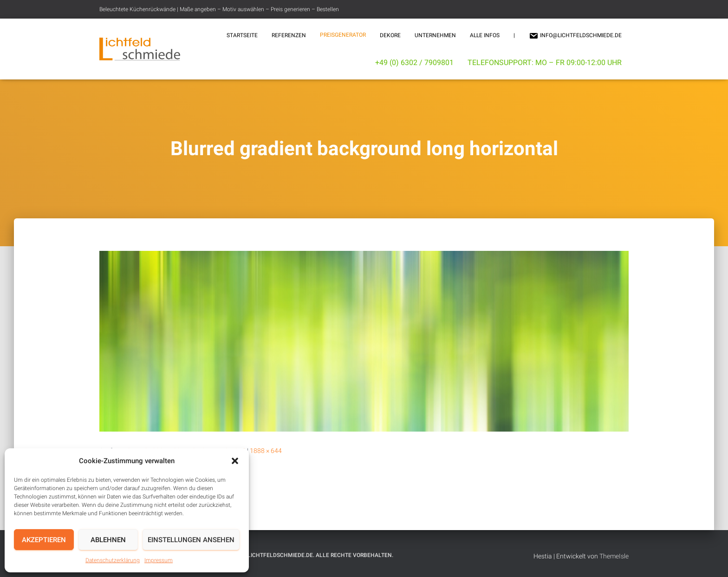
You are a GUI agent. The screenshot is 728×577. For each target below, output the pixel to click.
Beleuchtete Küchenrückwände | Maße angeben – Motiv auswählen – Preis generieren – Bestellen (219, 9)
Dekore (390, 35)
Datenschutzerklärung (113, 560)
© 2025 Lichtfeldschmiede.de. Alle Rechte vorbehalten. (310, 555)
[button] (235, 461)
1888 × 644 (266, 451)
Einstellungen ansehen (191, 540)
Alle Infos (485, 35)
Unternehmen (435, 35)
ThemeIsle (614, 556)
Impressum (159, 560)
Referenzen (289, 35)
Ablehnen (108, 540)
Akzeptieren (44, 540)
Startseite (242, 35)
